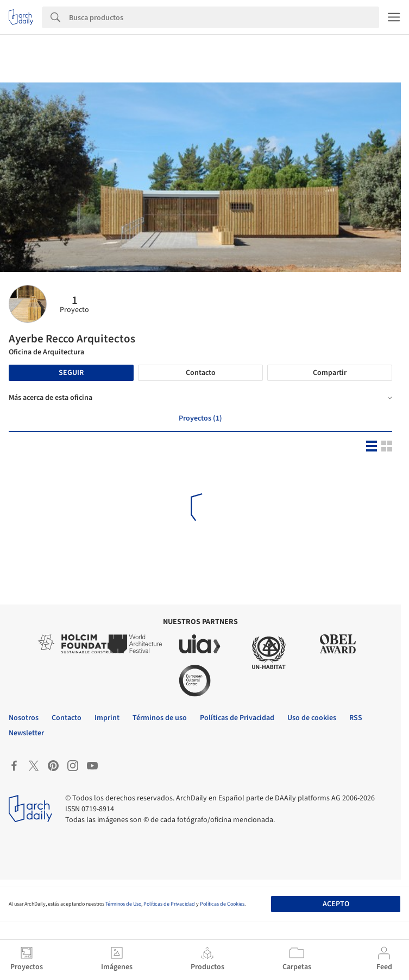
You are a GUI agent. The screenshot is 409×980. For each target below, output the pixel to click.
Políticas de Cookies (222, 904)
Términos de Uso (123, 904)
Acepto (336, 904)
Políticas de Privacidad (169, 904)
